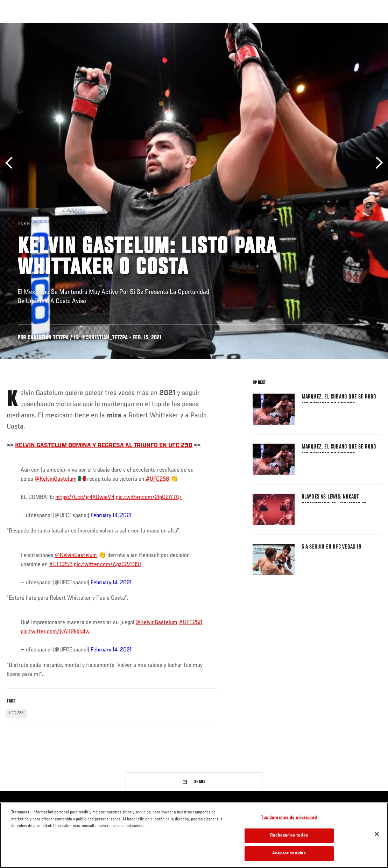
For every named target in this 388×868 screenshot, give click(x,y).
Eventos (20, 27)
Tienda (348, 27)
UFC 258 (16, 713)
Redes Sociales (286, 27)
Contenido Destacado (130, 27)
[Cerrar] (377, 834)
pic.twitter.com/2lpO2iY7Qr (149, 497)
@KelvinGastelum (56, 479)
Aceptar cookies (289, 853)
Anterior (11, 163)
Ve (316, 27)
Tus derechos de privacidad (289, 818)
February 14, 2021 (111, 516)
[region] (194, 835)
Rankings (51, 27)
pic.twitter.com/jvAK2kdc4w (55, 632)
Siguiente (377, 163)
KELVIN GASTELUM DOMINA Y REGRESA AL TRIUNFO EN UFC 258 (104, 446)
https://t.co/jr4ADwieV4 (85, 497)
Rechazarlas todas (289, 836)
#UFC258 (157, 479)
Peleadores (84, 27)
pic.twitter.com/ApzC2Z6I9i (107, 565)
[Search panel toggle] (365, 27)
